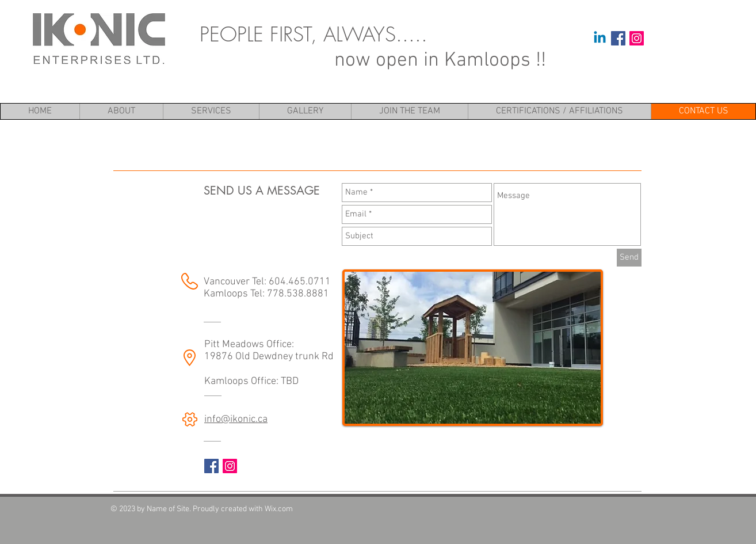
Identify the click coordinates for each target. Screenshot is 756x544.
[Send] (629, 258)
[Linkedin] (600, 38)
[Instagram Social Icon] (637, 38)
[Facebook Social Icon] (618, 38)
